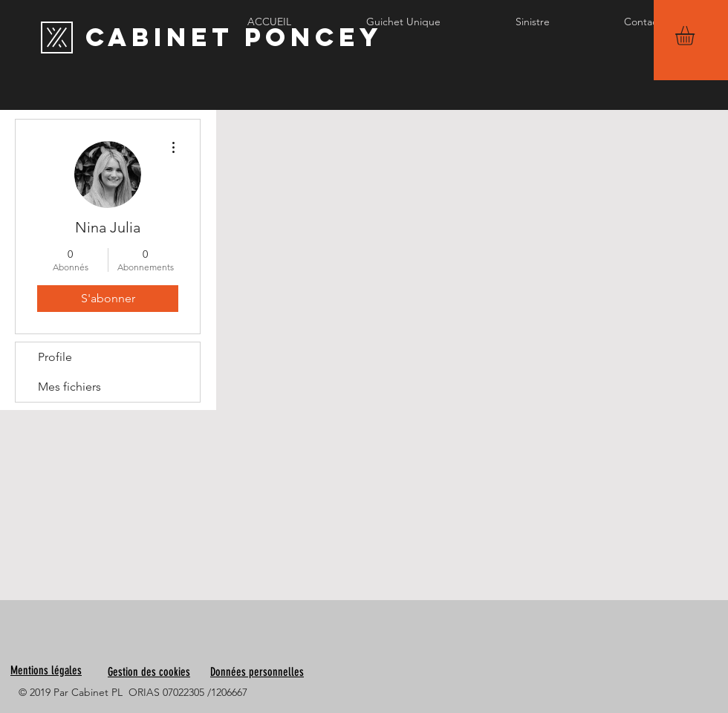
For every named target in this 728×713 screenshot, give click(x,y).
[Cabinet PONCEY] (234, 37)
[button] (696, 36)
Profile (55, 357)
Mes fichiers (69, 387)
